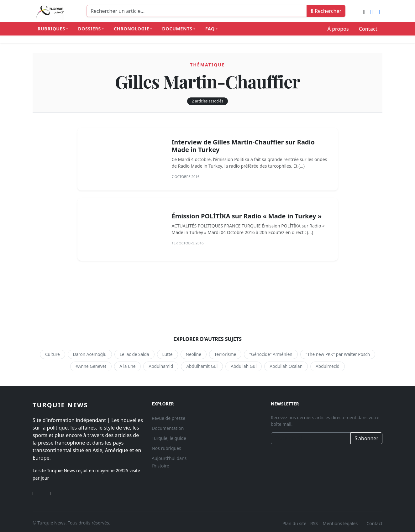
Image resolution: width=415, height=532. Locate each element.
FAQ (210, 29)
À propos (338, 29)
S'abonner (366, 438)
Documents (177, 29)
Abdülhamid (161, 366)
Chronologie (131, 29)
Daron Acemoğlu (90, 354)
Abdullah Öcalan (286, 366)
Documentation (168, 428)
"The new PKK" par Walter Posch (338, 354)
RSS (315, 523)
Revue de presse (168, 418)
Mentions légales (340, 523)
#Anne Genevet (91, 366)
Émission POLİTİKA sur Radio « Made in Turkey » (246, 216)
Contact (368, 29)
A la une (127, 366)
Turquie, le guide (169, 438)
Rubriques (51, 29)
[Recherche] (197, 11)
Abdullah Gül (244, 366)
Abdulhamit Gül (202, 366)
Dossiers (89, 29)
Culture (53, 354)
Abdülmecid (328, 366)
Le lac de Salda (134, 354)
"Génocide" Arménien (271, 354)
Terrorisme (225, 354)
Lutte (168, 354)
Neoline (194, 354)
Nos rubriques (166, 448)
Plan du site (294, 523)
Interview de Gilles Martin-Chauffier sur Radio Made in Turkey (243, 146)
